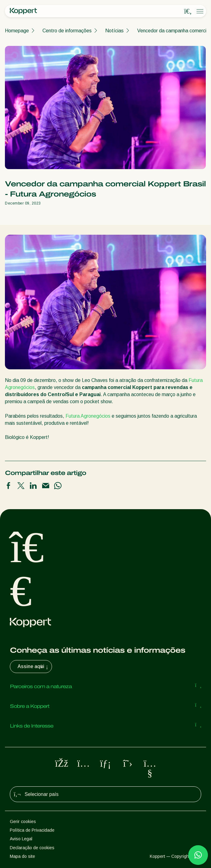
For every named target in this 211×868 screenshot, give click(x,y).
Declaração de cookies (32, 848)
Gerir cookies (23, 821)
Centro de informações (67, 31)
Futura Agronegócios (88, 416)
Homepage (17, 31)
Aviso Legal (21, 839)
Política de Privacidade (32, 830)
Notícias (114, 31)
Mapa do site (22, 856)
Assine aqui (33, 667)
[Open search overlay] (188, 11)
